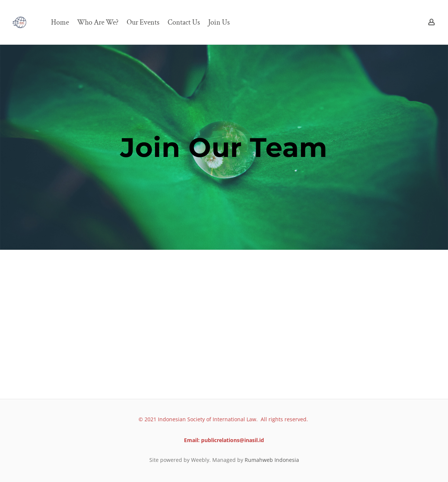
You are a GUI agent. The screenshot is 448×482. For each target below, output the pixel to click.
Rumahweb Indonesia (272, 460)
